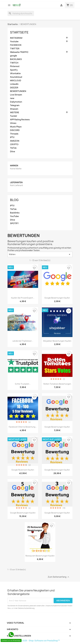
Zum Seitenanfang (59, 577)
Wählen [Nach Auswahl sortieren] (40, 254)
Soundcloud (16, 77)
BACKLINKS (16, 59)
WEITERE (15, 112)
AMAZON (15, 141)
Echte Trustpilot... (23, 384)
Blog (14, 200)
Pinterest (15, 66)
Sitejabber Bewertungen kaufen (57, 341)
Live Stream (16, 95)
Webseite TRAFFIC (19, 52)
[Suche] (21, 13)
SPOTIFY (14, 223)
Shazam (14, 109)
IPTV (12, 137)
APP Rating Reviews (20, 120)
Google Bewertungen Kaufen (57, 298)
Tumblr (14, 116)
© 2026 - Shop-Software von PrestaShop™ (40, 641)
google (14, 56)
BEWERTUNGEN (18, 91)
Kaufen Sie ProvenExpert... (23, 298)
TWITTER (15, 49)
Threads (14, 134)
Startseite (19, 32)
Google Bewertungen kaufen (23, 513)
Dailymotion (16, 102)
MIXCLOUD (16, 81)
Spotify (14, 70)
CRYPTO (14, 144)
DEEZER (14, 88)
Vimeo (13, 123)
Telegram (15, 105)
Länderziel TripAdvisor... (23, 341)
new (12, 98)
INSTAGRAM (16, 38)
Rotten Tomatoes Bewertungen (57, 384)
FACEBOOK (16, 45)
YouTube (14, 216)
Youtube (14, 42)
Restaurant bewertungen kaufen (40, 556)
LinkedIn (14, 84)
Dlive (13, 152)
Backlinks (15, 213)
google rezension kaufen (23, 470)
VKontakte (15, 73)
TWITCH (14, 63)
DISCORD (15, 130)
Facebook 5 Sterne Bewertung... (23, 427)
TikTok (13, 148)
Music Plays (16, 127)
